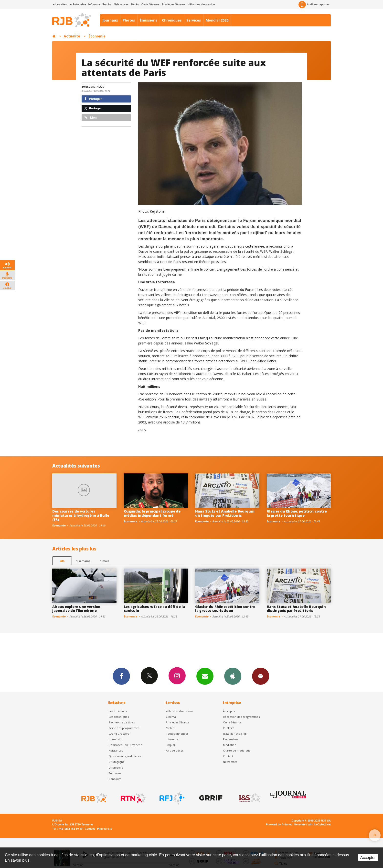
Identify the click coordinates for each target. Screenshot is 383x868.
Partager (93, 99)
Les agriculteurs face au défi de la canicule (154, 609)
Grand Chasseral (119, 734)
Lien (91, 118)
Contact (228, 756)
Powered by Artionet (279, 824)
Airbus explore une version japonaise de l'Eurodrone (76, 609)
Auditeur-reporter (314, 5)
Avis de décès (175, 750)
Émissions (149, 20)
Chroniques (172, 20)
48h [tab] (62, 561)
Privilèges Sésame (174, 4)
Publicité (229, 728)
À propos (229, 711)
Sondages (115, 773)
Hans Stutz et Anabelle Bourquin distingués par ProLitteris (225, 513)
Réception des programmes (241, 717)
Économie (97, 36)
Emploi (107, 4)
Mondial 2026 (217, 20)
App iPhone (233, 676)
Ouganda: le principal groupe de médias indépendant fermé (152, 513)
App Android (261, 676)
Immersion (116, 739)
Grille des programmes (124, 728)
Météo (170, 728)
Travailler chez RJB (235, 734)
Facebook (121, 676)
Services (194, 20)
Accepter (368, 858)
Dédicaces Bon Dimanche (125, 745)
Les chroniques (119, 717)
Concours (115, 779)
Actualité (72, 36)
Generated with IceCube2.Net (312, 824)
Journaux (110, 20)
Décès (135, 4)
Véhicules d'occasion (201, 4)
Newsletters (205, 676)
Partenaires (231, 739)
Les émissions (118, 711)
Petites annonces (177, 734)
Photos (129, 20)
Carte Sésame (150, 4)
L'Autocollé (116, 768)
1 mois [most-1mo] (105, 561)
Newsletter (230, 762)
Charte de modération (238, 750)
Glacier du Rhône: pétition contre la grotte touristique (297, 513)
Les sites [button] (60, 4)
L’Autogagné (117, 762)
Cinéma (171, 717)
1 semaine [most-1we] (83, 561)
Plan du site (104, 829)
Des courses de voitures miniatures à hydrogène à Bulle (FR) (81, 515)
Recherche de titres (122, 722)
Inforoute (94, 4)
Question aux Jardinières (125, 756)
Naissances (121, 4)
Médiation (230, 745)
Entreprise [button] (78, 4)
